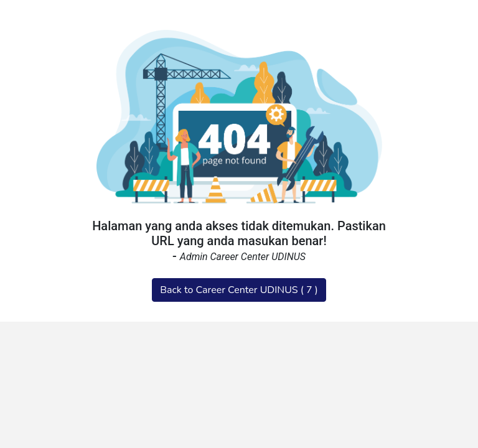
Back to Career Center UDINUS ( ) (239, 290)
